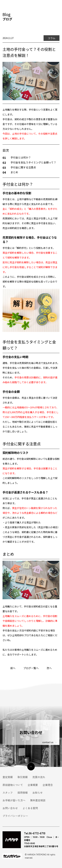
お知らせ (38, 793)
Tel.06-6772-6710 (35, 833)
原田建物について (13, 785)
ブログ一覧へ (31, 668)
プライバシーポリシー (15, 816)
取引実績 (23, 777)
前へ (13, 668)
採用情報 (23, 793)
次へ (49, 668)
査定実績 (8, 777)
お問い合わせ (10, 808)
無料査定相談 (38, 800)
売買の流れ (39, 777)
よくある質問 (30, 808)
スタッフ (8, 793)
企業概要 (33, 785)
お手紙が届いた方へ (14, 800)
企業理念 (48, 785)
